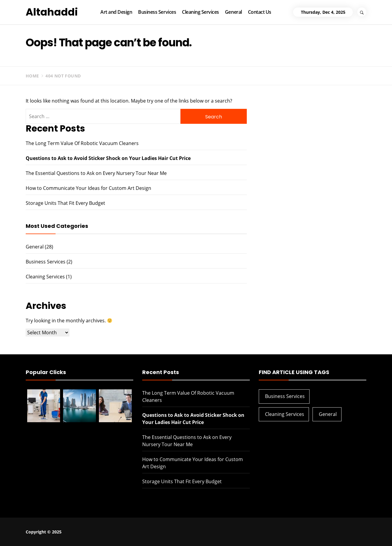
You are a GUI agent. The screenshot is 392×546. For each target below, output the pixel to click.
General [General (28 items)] (328, 414)
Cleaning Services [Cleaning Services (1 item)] (285, 414)
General (233, 12)
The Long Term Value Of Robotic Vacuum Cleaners (82, 143)
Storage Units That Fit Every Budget (65, 203)
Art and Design (116, 12)
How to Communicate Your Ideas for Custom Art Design (88, 188)
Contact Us (260, 12)
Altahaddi (52, 12)
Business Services (157, 12)
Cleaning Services (200, 12)
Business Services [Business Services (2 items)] (285, 396)
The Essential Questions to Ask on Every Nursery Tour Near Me (96, 173)
